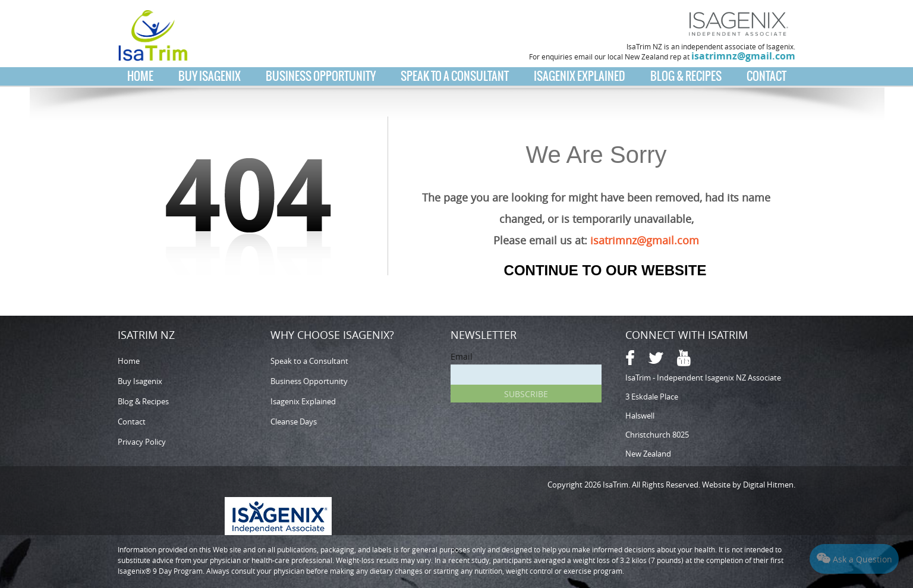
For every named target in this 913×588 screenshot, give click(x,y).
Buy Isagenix (210, 76)
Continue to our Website (605, 270)
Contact (766, 76)
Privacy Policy (142, 442)
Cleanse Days (294, 422)
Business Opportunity (321, 76)
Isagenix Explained (580, 76)
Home (140, 76)
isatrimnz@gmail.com (743, 56)
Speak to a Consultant (455, 76)
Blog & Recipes (686, 76)
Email (462, 356)
